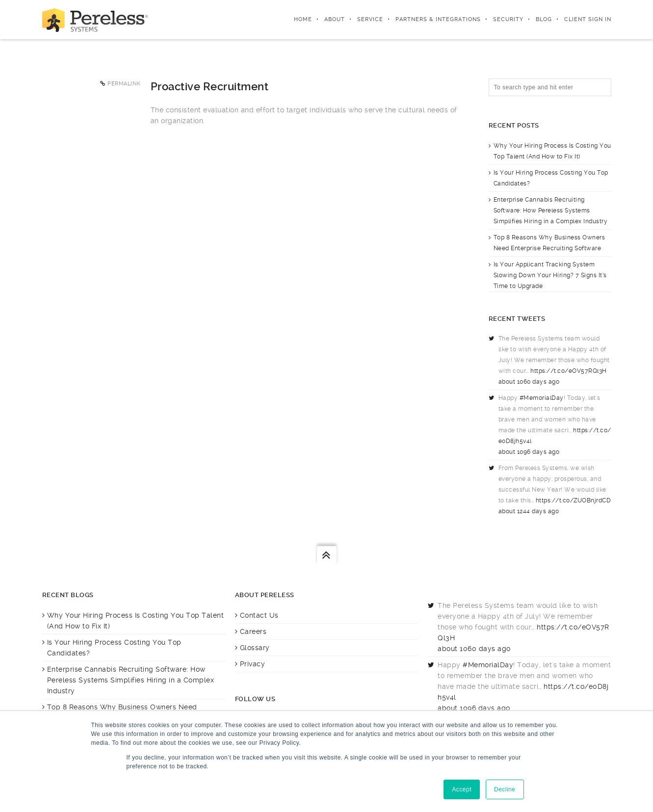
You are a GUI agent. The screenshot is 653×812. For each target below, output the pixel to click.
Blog (544, 19)
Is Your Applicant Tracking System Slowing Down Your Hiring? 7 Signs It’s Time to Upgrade (550, 275)
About (335, 19)
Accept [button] (462, 789)
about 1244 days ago (529, 511)
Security (508, 19)
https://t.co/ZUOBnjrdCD (574, 500)
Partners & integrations (438, 19)
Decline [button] (505, 789)
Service (370, 19)
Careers (253, 631)
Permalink (124, 84)
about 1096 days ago (529, 452)
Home (303, 19)
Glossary (255, 648)
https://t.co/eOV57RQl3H (569, 371)
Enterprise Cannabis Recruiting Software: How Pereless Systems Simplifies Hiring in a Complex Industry (551, 210)
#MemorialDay (542, 398)
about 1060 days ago (529, 382)
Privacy (253, 664)
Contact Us (259, 615)
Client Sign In (588, 19)
